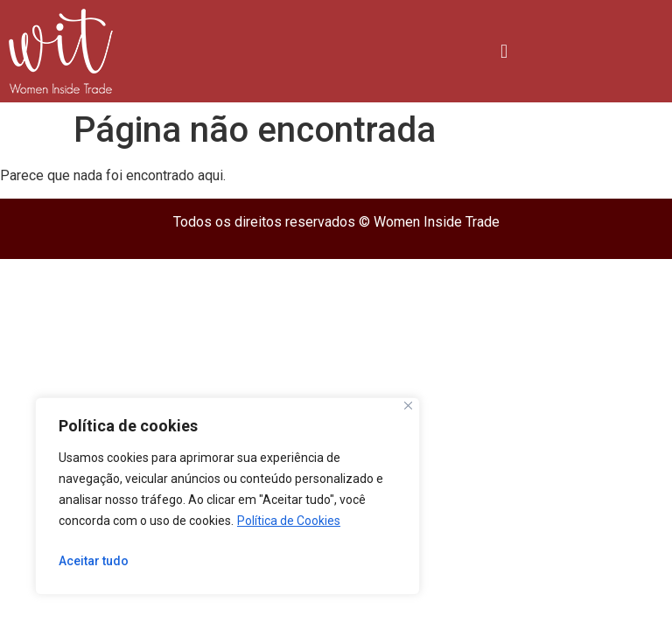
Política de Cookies (289, 521)
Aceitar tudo (94, 561)
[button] (504, 51)
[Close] (408, 406)
